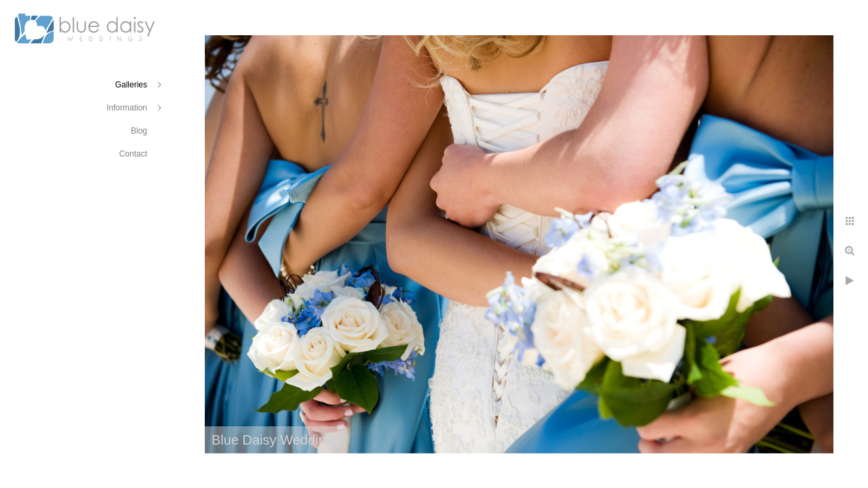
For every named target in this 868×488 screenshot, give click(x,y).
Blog (139, 131)
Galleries (131, 85)
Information (127, 108)
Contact (133, 154)
